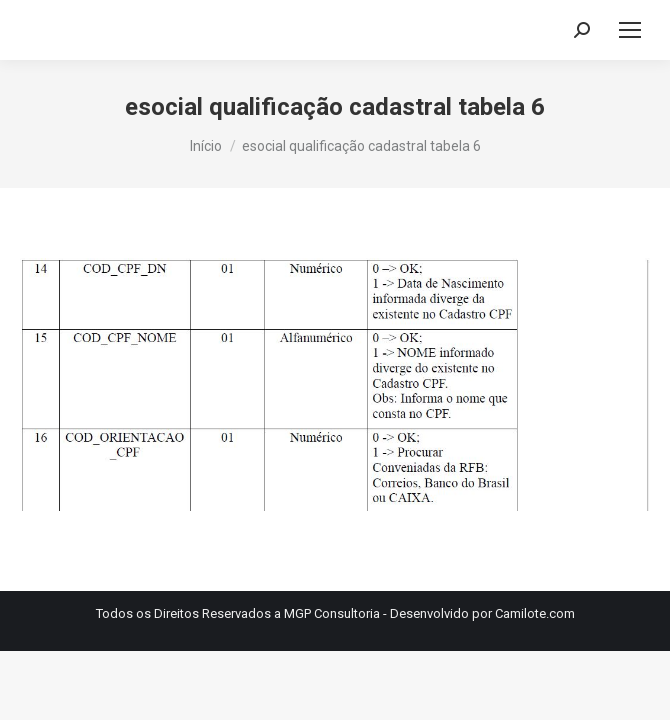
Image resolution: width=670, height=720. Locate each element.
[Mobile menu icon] (630, 30)
